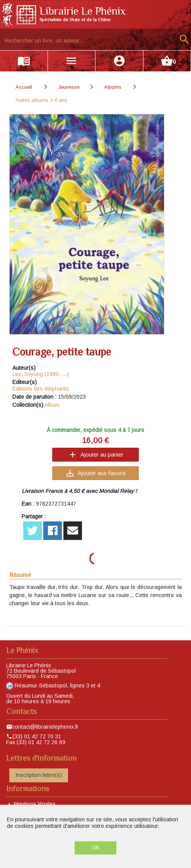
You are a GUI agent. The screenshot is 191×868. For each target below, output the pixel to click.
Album (52, 405)
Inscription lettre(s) (39, 775)
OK (95, 848)
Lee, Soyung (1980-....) (41, 374)
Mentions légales (35, 804)
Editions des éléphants (41, 389)
